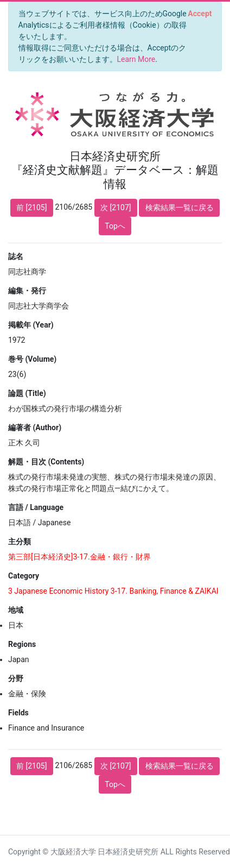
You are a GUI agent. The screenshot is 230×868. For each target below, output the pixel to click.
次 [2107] (116, 207)
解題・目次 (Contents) (46, 462)
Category (24, 576)
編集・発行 (27, 291)
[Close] (200, 14)
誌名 (16, 256)
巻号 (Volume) (32, 359)
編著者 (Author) (35, 427)
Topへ (115, 226)
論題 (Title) (27, 393)
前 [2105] (31, 207)
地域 (16, 610)
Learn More (136, 59)
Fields (18, 713)
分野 (16, 678)
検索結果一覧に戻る (180, 207)
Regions (22, 644)
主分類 (20, 542)
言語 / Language (36, 507)
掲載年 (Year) (31, 325)
